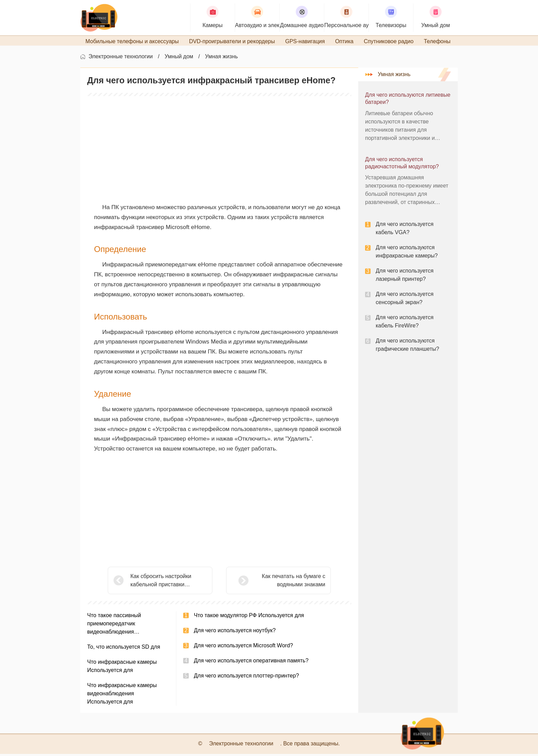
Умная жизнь (221, 58)
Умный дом (179, 58)
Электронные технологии (121, 58)
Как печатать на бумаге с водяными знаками (276, 582)
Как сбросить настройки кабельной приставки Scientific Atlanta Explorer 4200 (168, 583)
